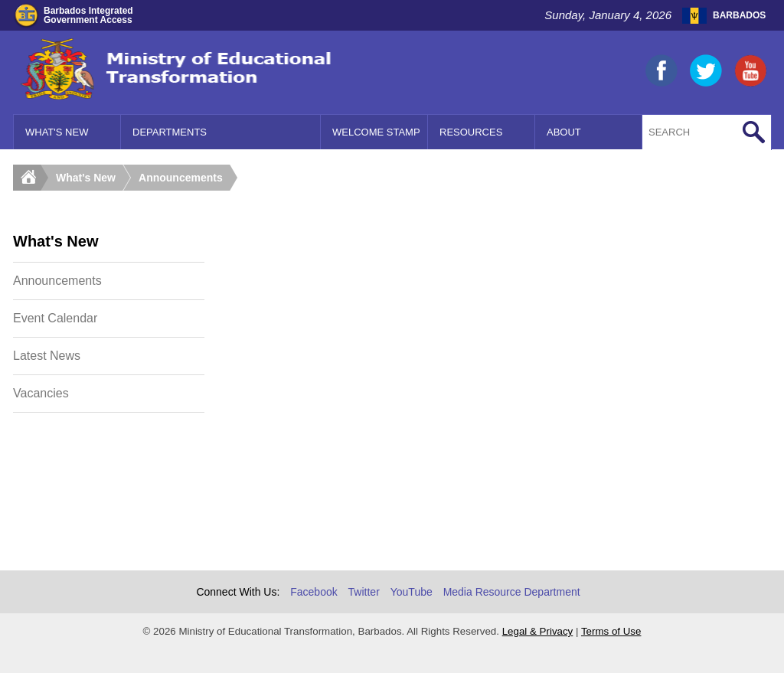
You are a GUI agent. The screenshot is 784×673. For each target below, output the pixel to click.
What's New (57, 132)
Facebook (314, 592)
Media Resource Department (512, 592)
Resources (471, 132)
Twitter (364, 592)
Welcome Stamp (376, 132)
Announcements (181, 178)
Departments (170, 132)
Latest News (47, 356)
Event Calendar (55, 318)
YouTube (412, 592)
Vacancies (41, 393)
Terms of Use (611, 631)
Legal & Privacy (538, 631)
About (564, 132)
